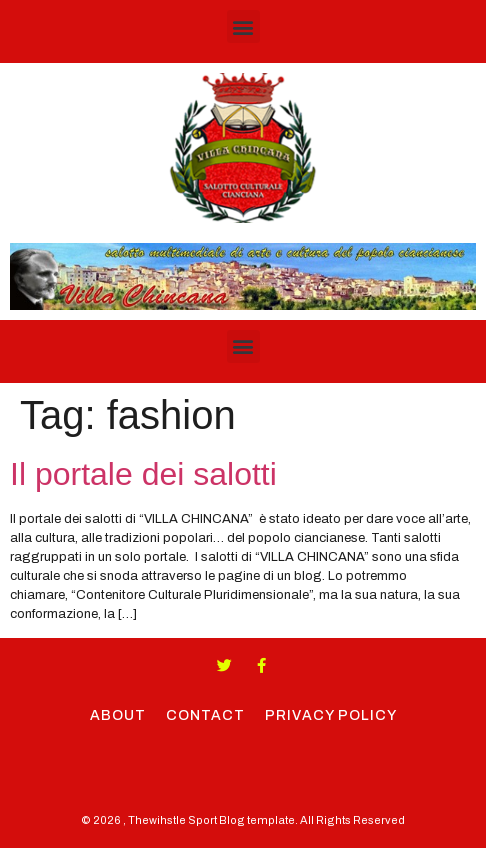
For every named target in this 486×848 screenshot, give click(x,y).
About (118, 715)
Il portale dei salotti (143, 474)
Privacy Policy (331, 715)
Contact (205, 715)
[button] (243, 26)
